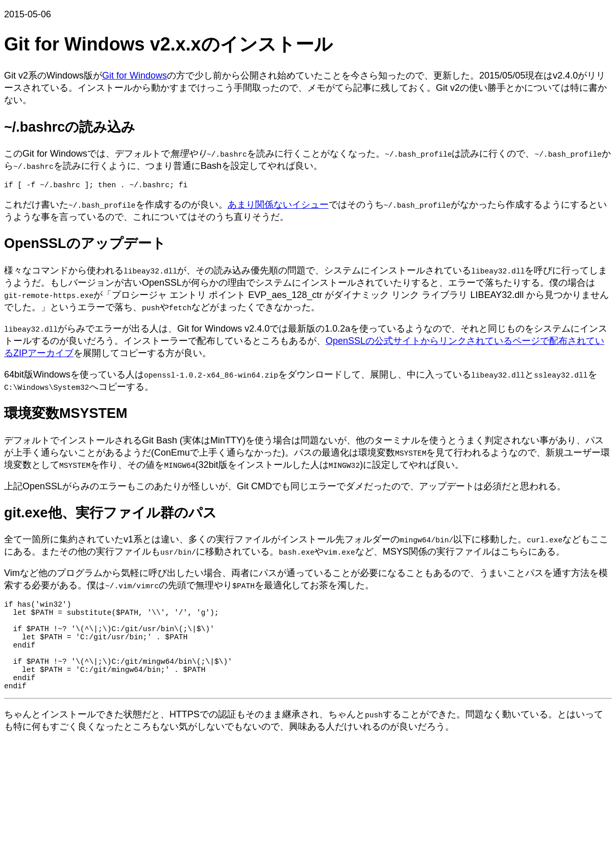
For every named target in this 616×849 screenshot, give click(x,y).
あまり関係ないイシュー (278, 207)
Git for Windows (134, 76)
